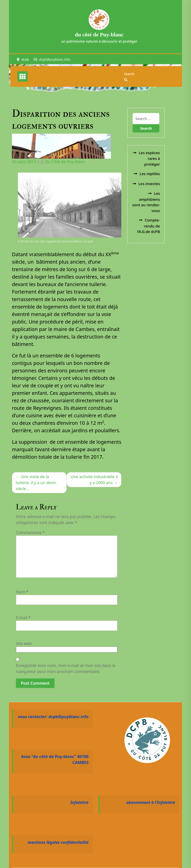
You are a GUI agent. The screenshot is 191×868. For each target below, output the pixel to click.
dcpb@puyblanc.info (55, 59)
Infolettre (79, 802)
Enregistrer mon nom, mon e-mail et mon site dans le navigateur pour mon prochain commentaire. (66, 668)
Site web (24, 644)
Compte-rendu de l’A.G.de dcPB (149, 226)
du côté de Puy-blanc (99, 35)
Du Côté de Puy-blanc (65, 162)
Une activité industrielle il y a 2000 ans (94, 480)
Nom (22, 592)
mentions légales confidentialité (58, 842)
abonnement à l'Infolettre (151, 802)
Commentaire (30, 533)
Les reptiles (150, 174)
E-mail (23, 618)
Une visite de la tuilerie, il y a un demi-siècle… (36, 483)
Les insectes (149, 184)
